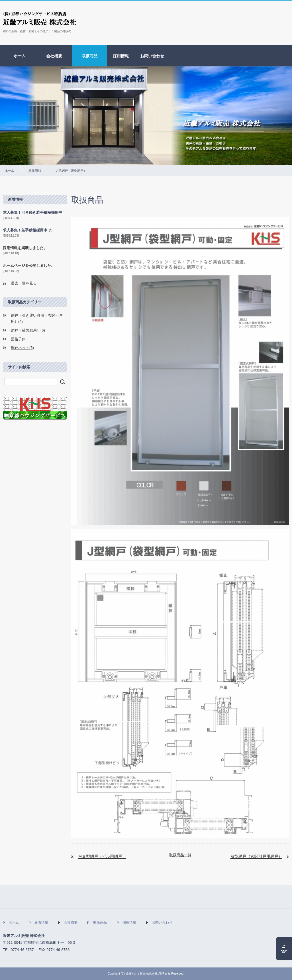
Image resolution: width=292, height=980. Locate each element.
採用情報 (121, 56)
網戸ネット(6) (22, 348)
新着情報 (41, 922)
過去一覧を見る (24, 283)
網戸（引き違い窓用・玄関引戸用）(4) (37, 318)
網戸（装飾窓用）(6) (28, 330)
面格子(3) (19, 339)
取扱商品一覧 (180, 855)
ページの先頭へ (284, 949)
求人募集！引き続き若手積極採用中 (32, 213)
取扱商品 (89, 56)
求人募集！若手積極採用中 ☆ (27, 230)
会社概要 (54, 56)
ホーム (20, 56)
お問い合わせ (152, 56)
